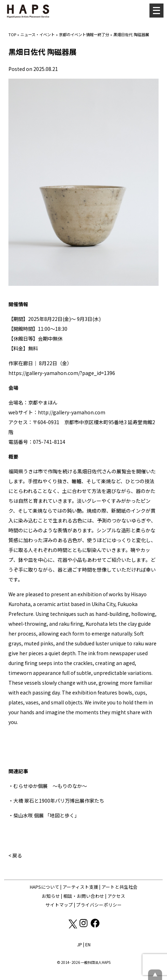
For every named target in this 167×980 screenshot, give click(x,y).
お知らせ (51, 896)
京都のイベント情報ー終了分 (84, 34)
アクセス (116, 896)
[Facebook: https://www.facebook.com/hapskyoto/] (95, 926)
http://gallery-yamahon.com (72, 412)
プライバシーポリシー (99, 905)
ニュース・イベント (38, 34)
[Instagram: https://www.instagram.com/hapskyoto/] (84, 926)
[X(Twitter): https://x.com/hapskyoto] (72, 926)
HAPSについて (45, 887)
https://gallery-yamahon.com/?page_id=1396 (62, 373)
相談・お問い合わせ (84, 896)
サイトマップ (59, 905)
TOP (12, 34)
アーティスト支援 (80, 887)
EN (88, 944)
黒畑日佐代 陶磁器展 (131, 34)
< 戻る (15, 855)
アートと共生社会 (119, 887)
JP (79, 944)
